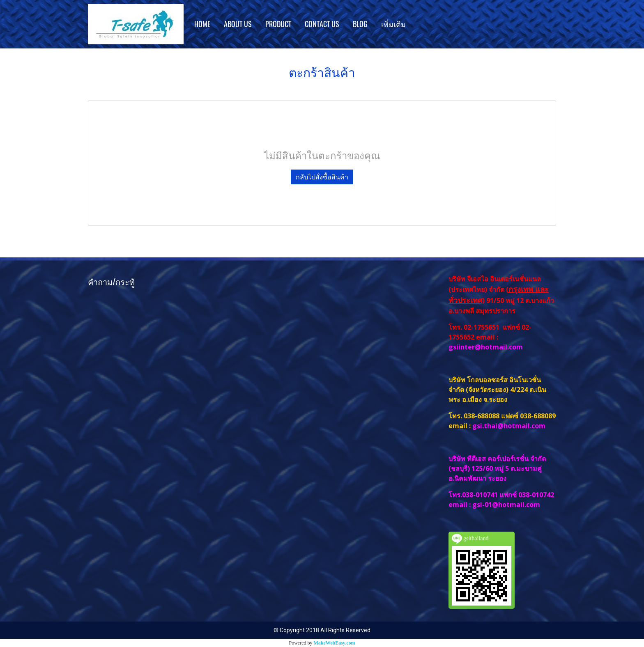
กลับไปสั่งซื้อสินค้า (322, 177)
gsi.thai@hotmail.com (509, 426)
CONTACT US (322, 24)
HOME (202, 24)
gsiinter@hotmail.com (486, 347)
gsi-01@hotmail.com (506, 505)
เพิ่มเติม (393, 24)
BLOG (360, 24)
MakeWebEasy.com (335, 643)
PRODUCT (278, 24)
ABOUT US (238, 24)
